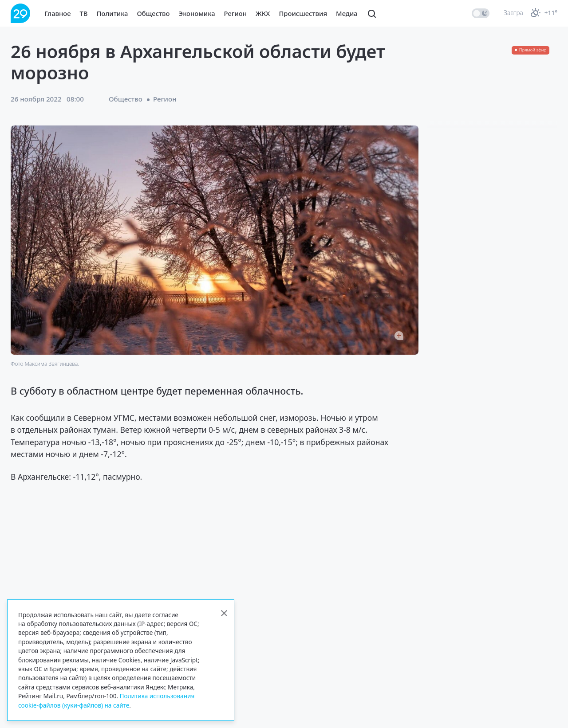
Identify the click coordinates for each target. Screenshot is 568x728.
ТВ (84, 13)
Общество (154, 13)
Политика (112, 13)
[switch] (481, 13)
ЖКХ (263, 13)
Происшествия (303, 13)
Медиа (347, 13)
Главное (58, 13)
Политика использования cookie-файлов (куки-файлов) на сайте (106, 700)
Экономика (197, 13)
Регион (235, 13)
